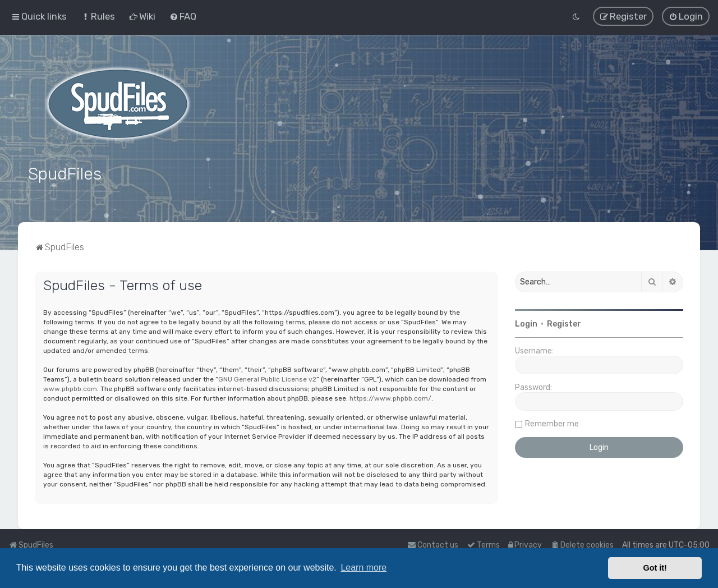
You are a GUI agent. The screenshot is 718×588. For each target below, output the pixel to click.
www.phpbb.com (70, 388)
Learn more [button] (363, 568)
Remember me (552, 423)
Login (526, 323)
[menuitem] (98, 16)
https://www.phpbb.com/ (390, 397)
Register (564, 323)
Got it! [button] (655, 568)
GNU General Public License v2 (267, 378)
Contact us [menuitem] (433, 545)
